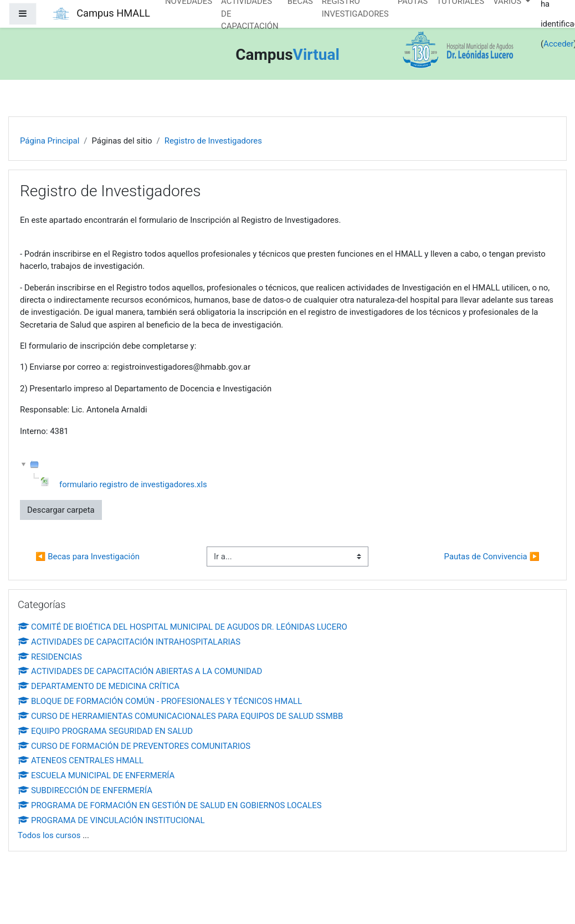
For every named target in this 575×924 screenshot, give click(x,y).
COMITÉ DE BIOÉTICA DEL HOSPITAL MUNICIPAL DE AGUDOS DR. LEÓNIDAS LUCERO (183, 627)
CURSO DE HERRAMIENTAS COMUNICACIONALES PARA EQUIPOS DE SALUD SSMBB (180, 716)
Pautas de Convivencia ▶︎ (492, 557)
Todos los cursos (49, 835)
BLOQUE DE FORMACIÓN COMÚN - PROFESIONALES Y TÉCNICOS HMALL (160, 701)
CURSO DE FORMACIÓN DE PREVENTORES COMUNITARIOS (134, 746)
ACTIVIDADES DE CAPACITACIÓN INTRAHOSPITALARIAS (129, 642)
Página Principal (50, 141)
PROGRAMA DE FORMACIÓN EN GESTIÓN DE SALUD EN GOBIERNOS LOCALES (170, 805)
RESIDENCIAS (50, 657)
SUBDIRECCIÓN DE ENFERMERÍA (85, 790)
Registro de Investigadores (213, 141)
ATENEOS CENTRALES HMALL (81, 760)
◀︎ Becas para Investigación (88, 557)
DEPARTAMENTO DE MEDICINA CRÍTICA (99, 686)
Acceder (559, 44)
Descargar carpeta (61, 510)
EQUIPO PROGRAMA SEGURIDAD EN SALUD (105, 731)
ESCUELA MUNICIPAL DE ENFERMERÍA (96, 775)
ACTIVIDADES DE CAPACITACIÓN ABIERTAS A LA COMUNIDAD (140, 671)
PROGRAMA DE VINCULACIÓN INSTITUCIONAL (111, 820)
